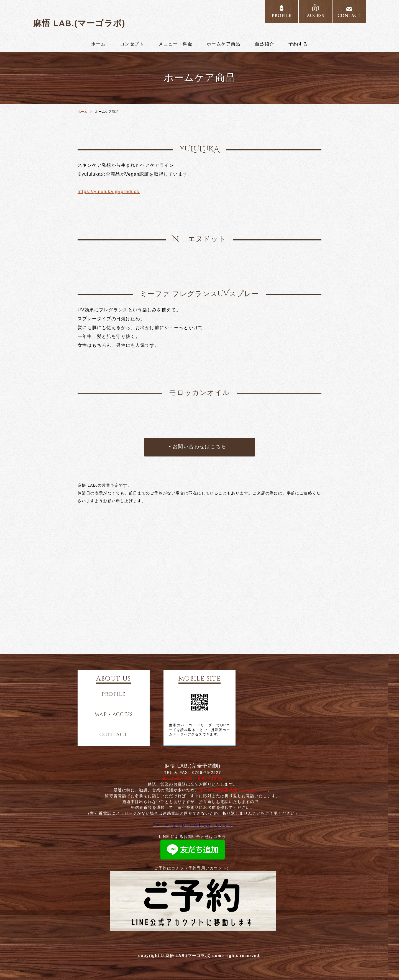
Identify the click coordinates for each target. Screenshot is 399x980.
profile (114, 694)
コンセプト (132, 44)
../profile (282, 12)
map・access (114, 715)
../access (315, 12)
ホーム (98, 44)
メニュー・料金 (175, 44)
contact (114, 735)
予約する (298, 44)
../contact (349, 12)
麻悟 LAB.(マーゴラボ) (79, 23)
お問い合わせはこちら (199, 447)
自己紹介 (265, 44)
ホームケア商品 (224, 44)
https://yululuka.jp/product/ (109, 192)
